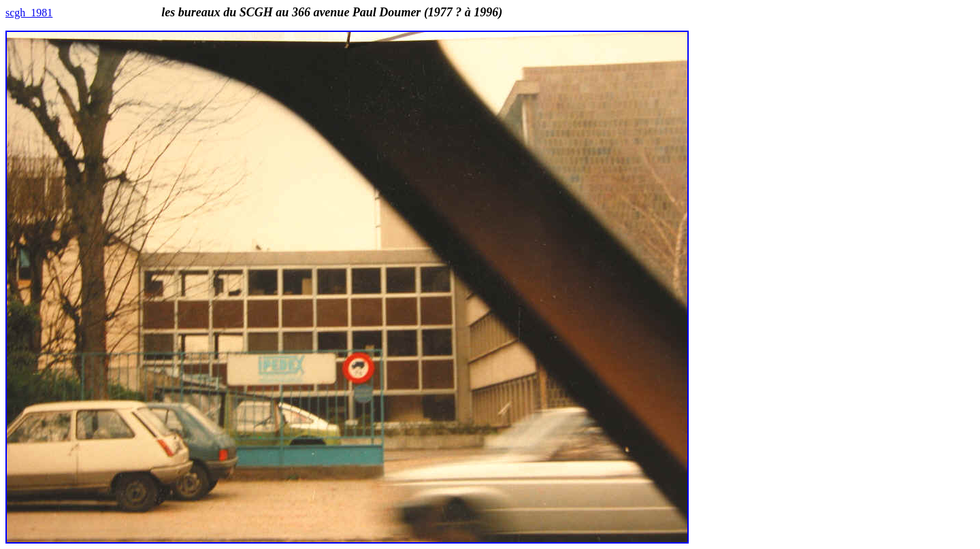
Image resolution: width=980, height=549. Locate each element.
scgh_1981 (29, 13)
